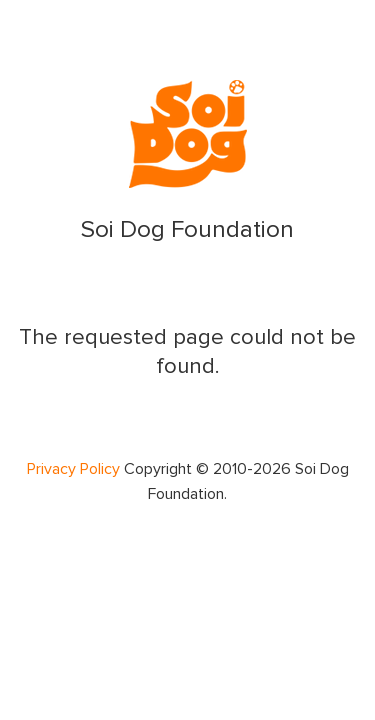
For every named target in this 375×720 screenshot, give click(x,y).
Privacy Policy (73, 469)
